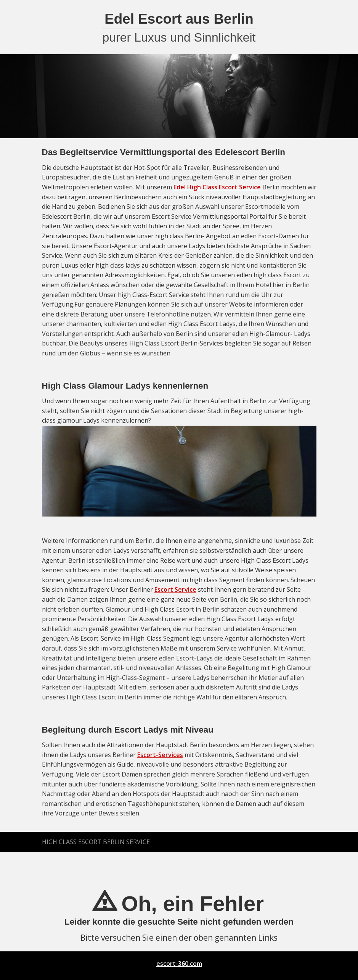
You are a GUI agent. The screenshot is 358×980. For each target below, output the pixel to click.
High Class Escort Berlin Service (96, 842)
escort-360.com (179, 964)
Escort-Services (160, 755)
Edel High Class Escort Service (217, 187)
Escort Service (175, 589)
